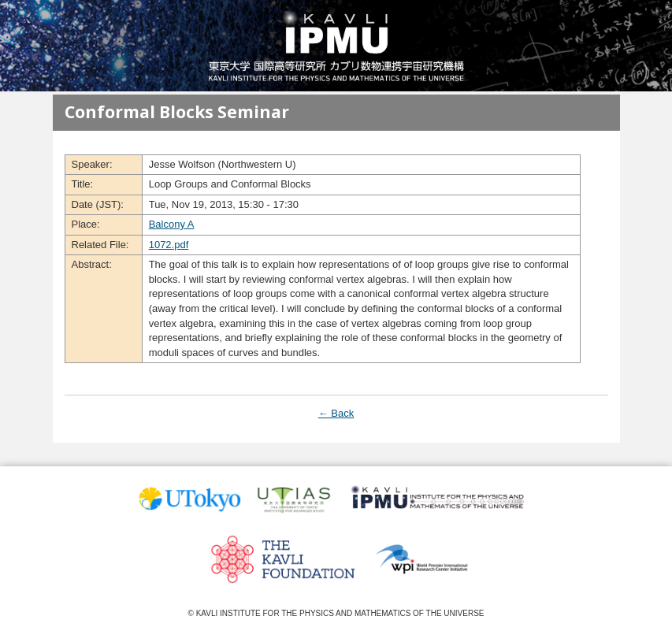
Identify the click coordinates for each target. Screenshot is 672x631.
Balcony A (172, 224)
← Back (336, 413)
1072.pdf (169, 245)
